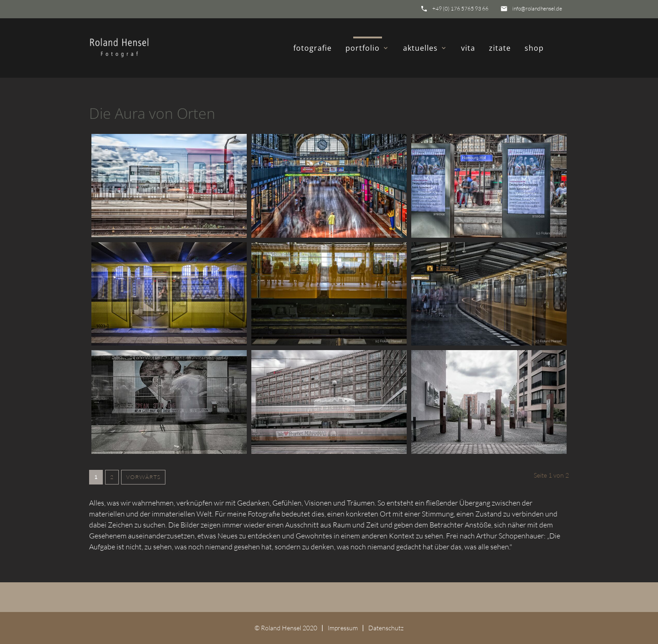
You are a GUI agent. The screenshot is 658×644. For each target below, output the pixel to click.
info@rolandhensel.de (537, 8)
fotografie (313, 48)
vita (468, 48)
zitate (500, 48)
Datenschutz (386, 628)
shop (534, 48)
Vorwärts (143, 477)
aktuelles (425, 48)
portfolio (367, 48)
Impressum (343, 628)
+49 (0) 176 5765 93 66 (460, 8)
